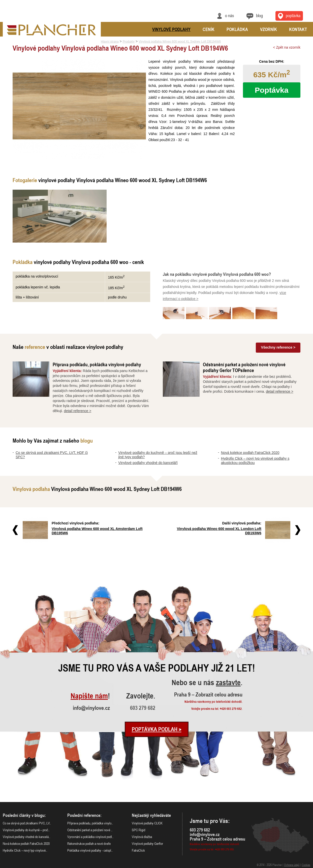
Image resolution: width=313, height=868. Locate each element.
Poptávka (272, 90)
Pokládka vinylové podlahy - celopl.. (90, 850)
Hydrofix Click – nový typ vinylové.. (25, 850)
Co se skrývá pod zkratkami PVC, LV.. (27, 823)
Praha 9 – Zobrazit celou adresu (208, 694)
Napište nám (89, 696)
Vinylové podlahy (171, 29)
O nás (229, 15)
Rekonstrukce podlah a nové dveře (89, 843)
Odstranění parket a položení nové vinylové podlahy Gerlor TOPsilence (244, 367)
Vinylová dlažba (142, 837)
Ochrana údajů (292, 865)
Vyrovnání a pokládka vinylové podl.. (90, 837)
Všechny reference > (278, 347)
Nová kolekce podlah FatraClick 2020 (250, 453)
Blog (259, 15)
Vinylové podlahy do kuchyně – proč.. (26, 830)
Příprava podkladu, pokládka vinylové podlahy (97, 364)
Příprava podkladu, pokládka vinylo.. (90, 823)
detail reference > (78, 411)
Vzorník (269, 29)
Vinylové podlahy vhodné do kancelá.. (26, 837)
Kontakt (298, 29)
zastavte (228, 683)
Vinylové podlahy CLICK (147, 823)
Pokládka (237, 29)
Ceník (209, 29)
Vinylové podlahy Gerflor (147, 843)
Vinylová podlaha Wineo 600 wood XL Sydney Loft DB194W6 (180, 42)
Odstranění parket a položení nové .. (90, 830)
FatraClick (138, 850)
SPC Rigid (138, 830)
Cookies (306, 865)
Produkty (129, 42)
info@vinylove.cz (91, 708)
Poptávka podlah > (157, 729)
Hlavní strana (110, 42)
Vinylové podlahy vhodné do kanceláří (148, 463)
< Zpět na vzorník (287, 47)
